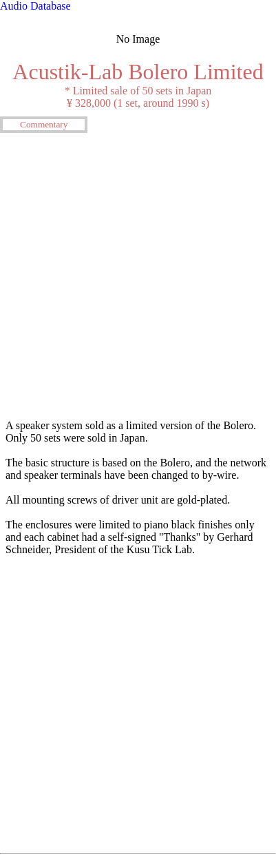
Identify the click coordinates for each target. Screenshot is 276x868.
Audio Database (35, 6)
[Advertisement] (138, 275)
